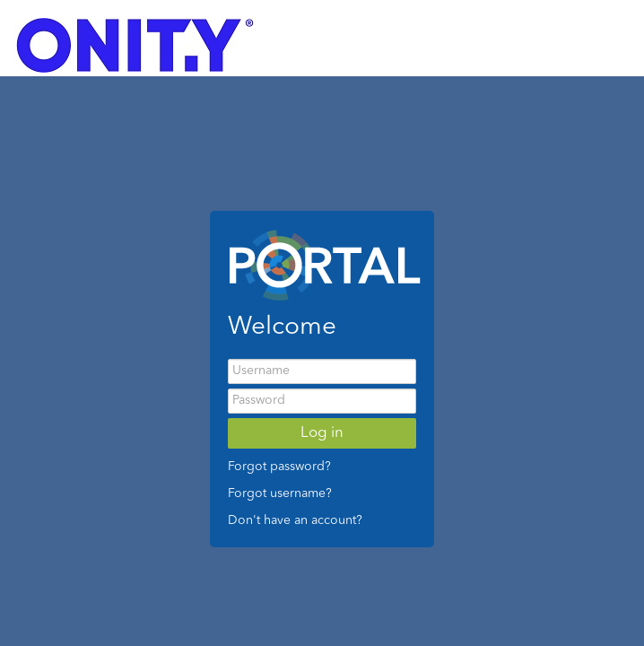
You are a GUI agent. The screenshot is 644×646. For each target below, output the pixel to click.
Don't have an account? (295, 520)
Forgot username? (280, 493)
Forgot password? (279, 467)
